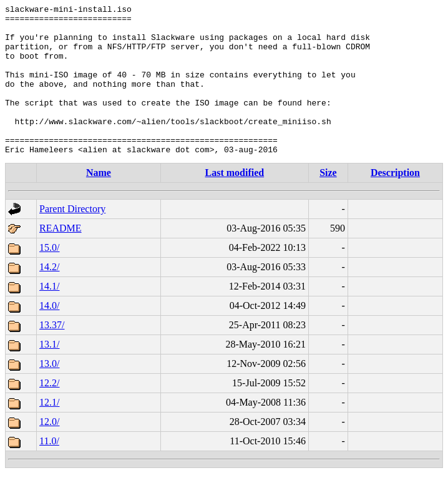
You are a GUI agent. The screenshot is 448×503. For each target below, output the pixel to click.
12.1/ (49, 432)
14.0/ (49, 335)
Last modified (234, 203)
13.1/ (49, 374)
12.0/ (49, 452)
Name (99, 203)
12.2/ (49, 413)
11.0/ (49, 471)
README (61, 258)
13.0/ (49, 393)
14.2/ (49, 297)
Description (395, 203)
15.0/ (49, 277)
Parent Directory (72, 239)
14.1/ (49, 316)
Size (328, 203)
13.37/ (52, 355)
